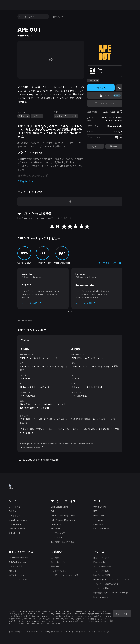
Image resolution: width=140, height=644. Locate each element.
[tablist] (70, 340)
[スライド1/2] (69, 312)
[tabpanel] (70, 376)
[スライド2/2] (71, 312)
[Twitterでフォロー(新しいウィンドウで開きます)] (70, 201)
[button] (51, 181)
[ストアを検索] (20, 17)
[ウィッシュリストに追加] (105, 103)
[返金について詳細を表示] (121, 112)
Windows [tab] (25, 340)
